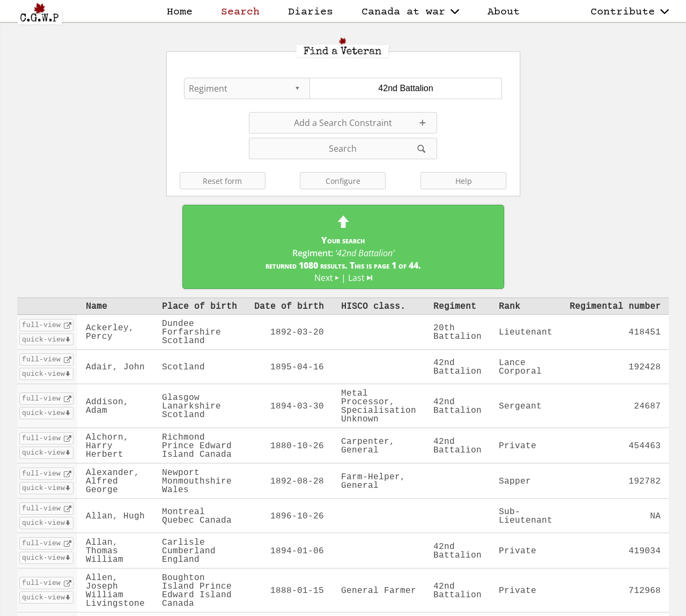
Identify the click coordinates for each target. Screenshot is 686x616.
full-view (41, 325)
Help (464, 181)
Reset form (222, 181)
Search (240, 12)
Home (180, 12)
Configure (343, 181)
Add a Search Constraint (343, 123)
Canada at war (410, 12)
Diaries (311, 12)
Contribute (630, 12)
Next (327, 278)
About (504, 12)
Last (360, 278)
